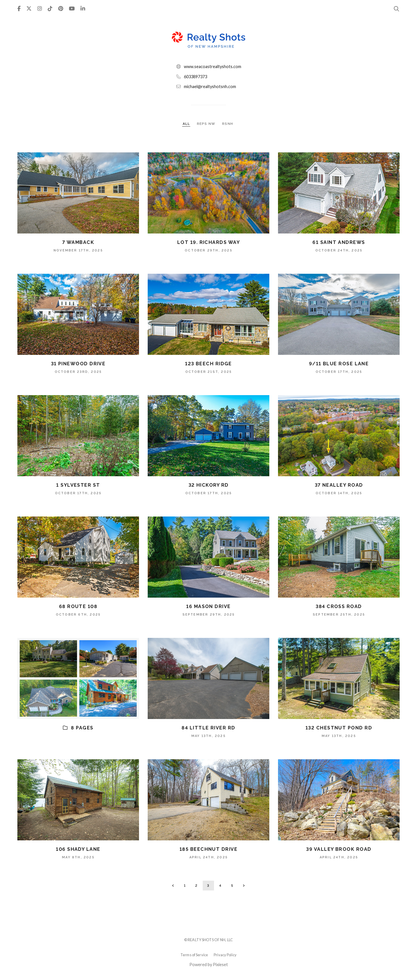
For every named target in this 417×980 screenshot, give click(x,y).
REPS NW (207, 124)
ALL (186, 124)
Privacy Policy (225, 955)
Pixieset (220, 965)
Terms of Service (194, 955)
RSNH (228, 124)
